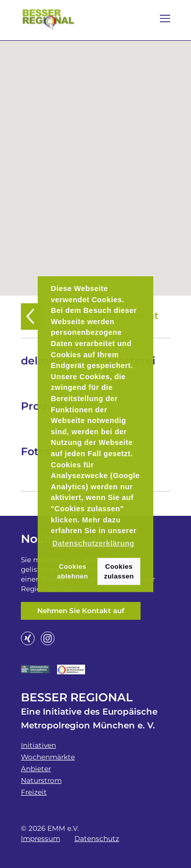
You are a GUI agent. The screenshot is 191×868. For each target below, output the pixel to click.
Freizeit (34, 792)
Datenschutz (97, 838)
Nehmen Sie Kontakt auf (81, 611)
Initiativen (38, 745)
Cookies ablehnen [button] (73, 571)
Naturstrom (41, 780)
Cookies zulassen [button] (119, 571)
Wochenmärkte (48, 757)
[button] (96, 162)
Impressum (40, 838)
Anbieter (36, 769)
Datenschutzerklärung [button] (93, 543)
